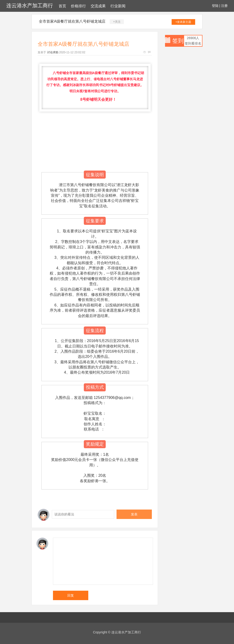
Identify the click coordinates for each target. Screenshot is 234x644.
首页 (62, 6)
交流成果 (98, 6)
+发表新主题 (183, 22)
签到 (178, 41)
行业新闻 (118, 6)
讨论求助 (53, 52)
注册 (224, 6)
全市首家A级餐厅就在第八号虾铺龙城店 (72, 21)
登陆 (215, 6)
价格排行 (78, 6)
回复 (71, 595)
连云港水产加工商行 (30, 6)
